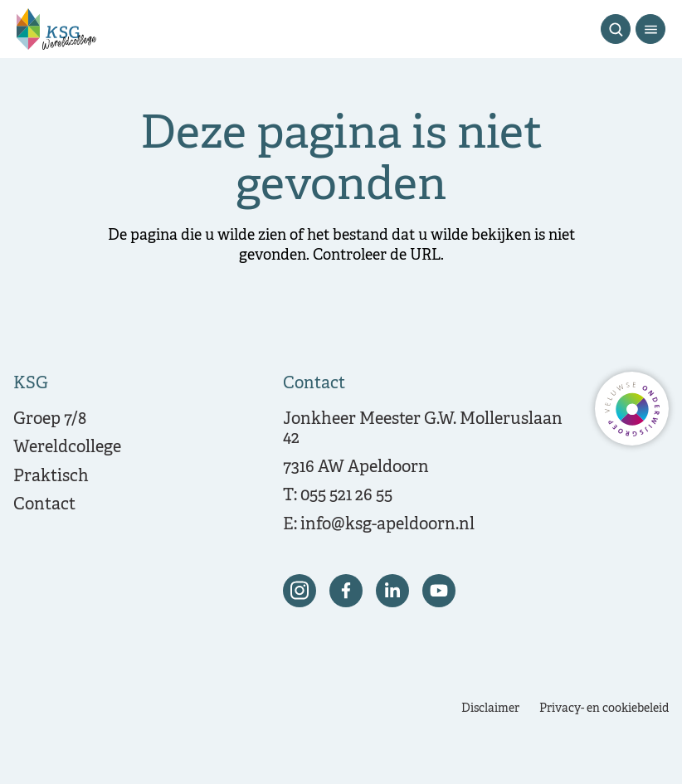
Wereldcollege (67, 448)
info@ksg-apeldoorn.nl (387, 525)
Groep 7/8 (50, 419)
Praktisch (51, 477)
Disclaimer (490, 709)
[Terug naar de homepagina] (56, 29)
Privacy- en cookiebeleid (604, 709)
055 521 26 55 (346, 496)
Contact (44, 505)
